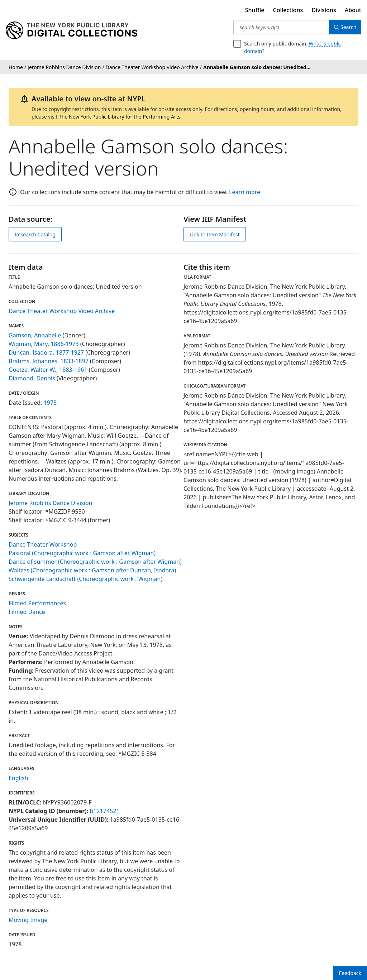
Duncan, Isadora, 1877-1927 (46, 352)
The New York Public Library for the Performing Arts (120, 117)
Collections (288, 10)
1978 (50, 403)
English (18, 778)
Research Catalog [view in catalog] (35, 234)
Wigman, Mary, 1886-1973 (44, 344)
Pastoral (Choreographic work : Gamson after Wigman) (82, 553)
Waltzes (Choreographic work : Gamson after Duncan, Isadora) (92, 570)
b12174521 (104, 811)
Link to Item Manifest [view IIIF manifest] (215, 234)
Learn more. (245, 192)
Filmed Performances (37, 603)
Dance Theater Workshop (43, 544)
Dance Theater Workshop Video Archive (62, 311)
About (353, 10)
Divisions (324, 10)
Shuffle (255, 10)
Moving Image (28, 920)
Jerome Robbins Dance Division (51, 503)
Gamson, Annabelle (35, 335)
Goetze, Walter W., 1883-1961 (48, 370)
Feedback (350, 973)
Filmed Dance (27, 612)
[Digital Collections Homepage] (72, 30)
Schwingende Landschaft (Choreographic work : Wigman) (85, 579)
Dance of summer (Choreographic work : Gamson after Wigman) (95, 562)
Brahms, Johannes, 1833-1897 (49, 361)
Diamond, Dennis (32, 378)
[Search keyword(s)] (280, 27)
